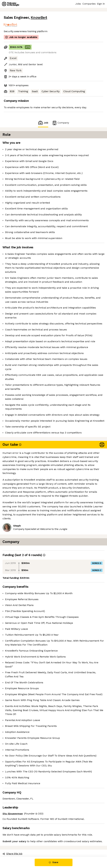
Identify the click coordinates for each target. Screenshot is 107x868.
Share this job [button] (12, 854)
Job (43, 123)
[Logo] (11, 4)
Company (61, 123)
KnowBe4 (39, 18)
